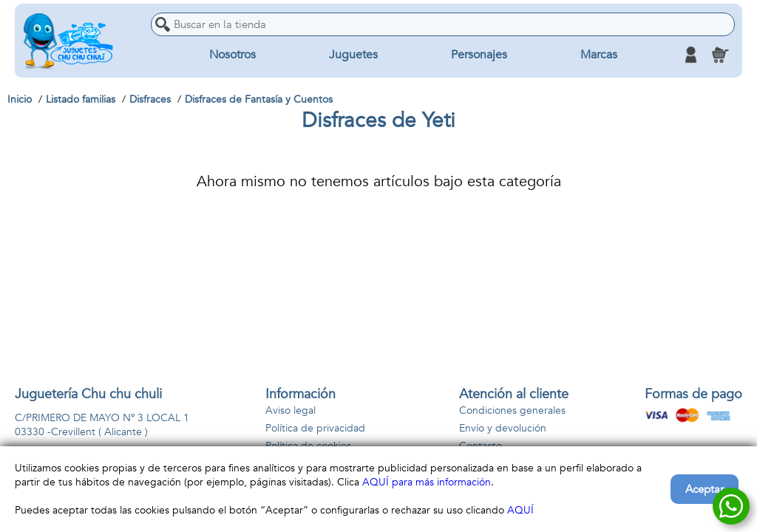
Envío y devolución (503, 428)
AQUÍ (520, 510)
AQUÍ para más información (427, 482)
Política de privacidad (315, 428)
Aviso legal (291, 410)
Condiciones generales (512, 410)
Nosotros (232, 55)
